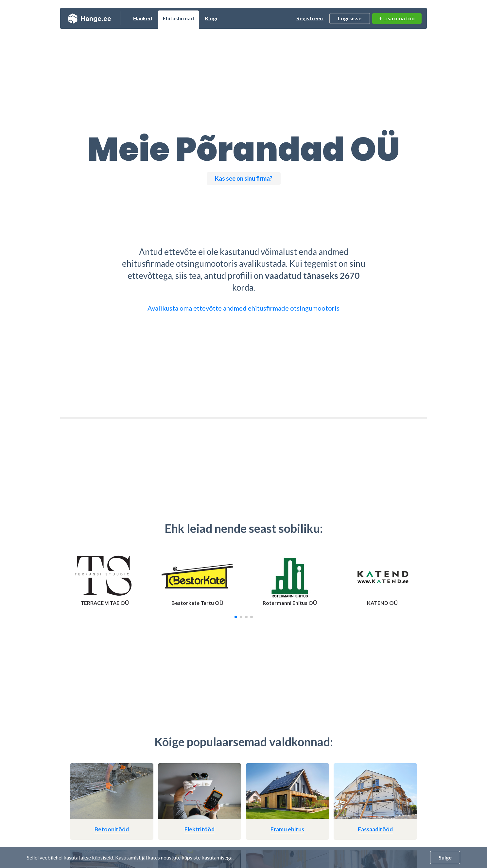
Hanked (143, 18)
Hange (89, 18)
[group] (105, 583)
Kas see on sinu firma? (244, 178)
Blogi (211, 18)
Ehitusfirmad (178, 18)
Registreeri (310, 18)
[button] (236, 617)
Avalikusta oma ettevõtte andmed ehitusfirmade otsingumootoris (243, 308)
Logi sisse (350, 18)
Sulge (445, 857)
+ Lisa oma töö (397, 18)
